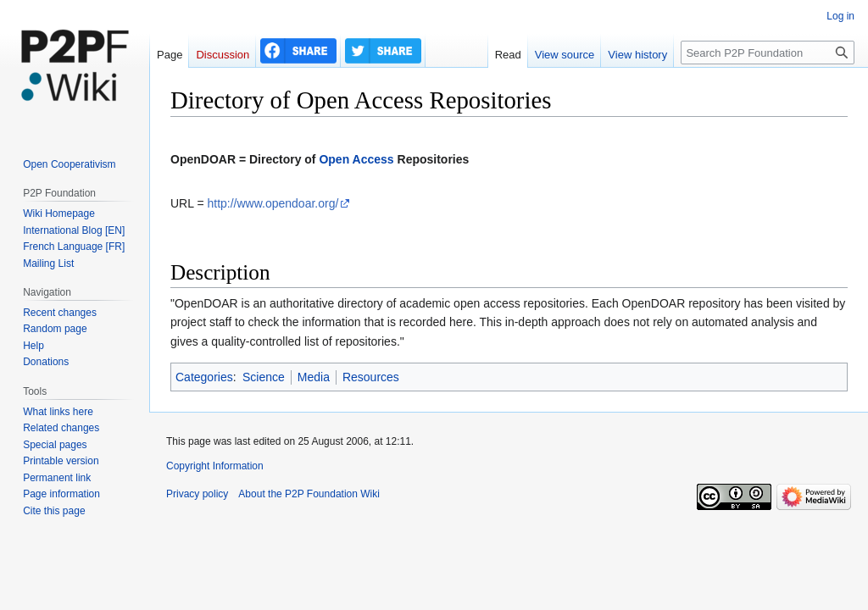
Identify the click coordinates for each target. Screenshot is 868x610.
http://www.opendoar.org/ (273, 203)
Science (264, 377)
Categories (204, 377)
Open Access (356, 159)
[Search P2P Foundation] (768, 53)
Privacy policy (197, 494)
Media (314, 377)
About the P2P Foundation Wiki (309, 494)
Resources (371, 377)
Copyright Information (215, 466)
